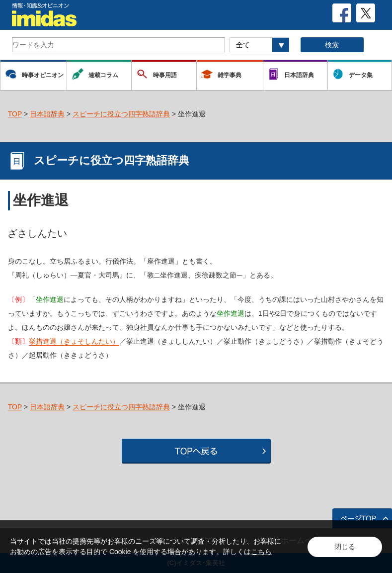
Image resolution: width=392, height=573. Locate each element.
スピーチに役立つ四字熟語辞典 (121, 114)
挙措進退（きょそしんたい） (74, 341)
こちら (261, 552)
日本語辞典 (47, 114)
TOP (15, 114)
